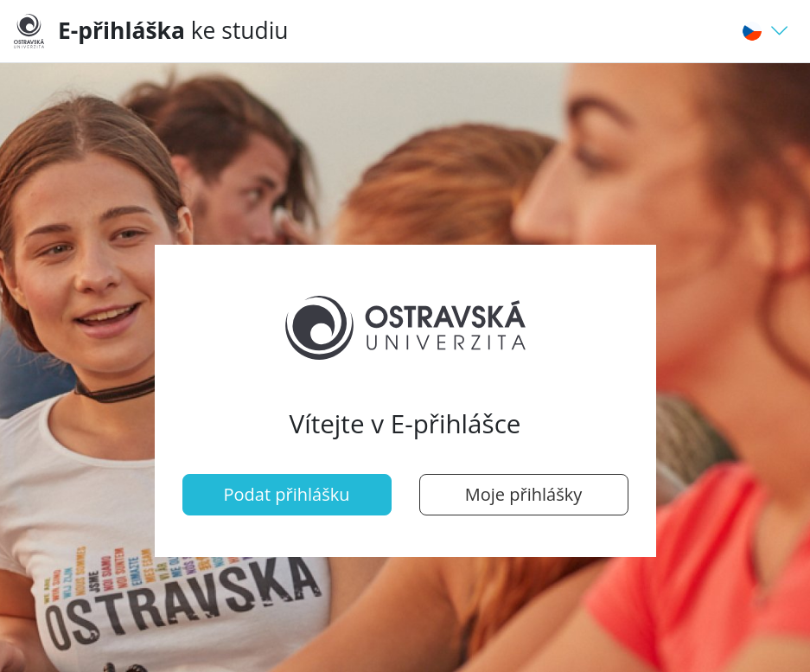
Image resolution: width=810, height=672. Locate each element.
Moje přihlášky (523, 494)
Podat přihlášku (287, 494)
